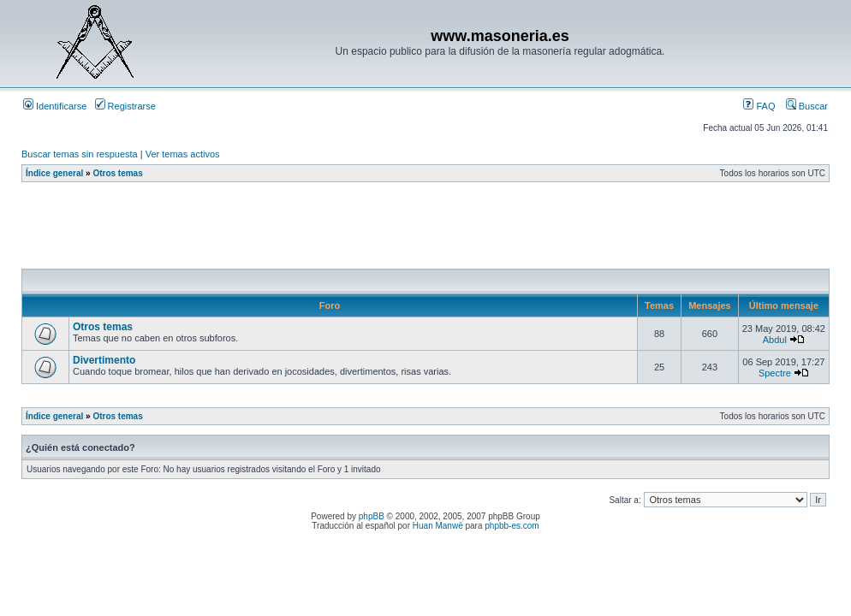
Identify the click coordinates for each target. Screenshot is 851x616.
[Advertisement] (333, 230)
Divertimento (104, 360)
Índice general (54, 173)
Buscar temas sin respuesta (80, 154)
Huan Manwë (438, 526)
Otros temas (117, 173)
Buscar (807, 106)
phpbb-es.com (512, 526)
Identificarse (55, 106)
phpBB (372, 516)
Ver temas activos (183, 154)
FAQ (759, 106)
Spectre (775, 373)
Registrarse (125, 106)
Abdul (775, 340)
